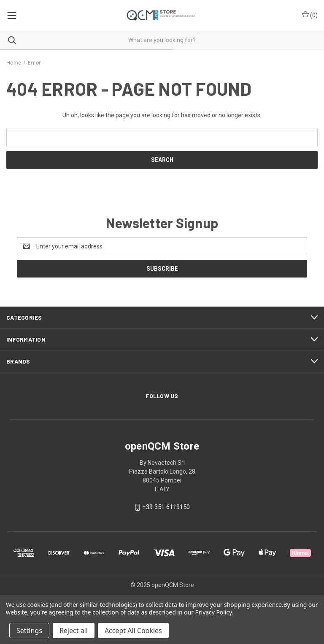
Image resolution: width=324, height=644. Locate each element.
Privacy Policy (213, 612)
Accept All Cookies (133, 631)
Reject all (74, 631)
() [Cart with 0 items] (310, 15)
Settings (29, 631)
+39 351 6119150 (166, 507)
